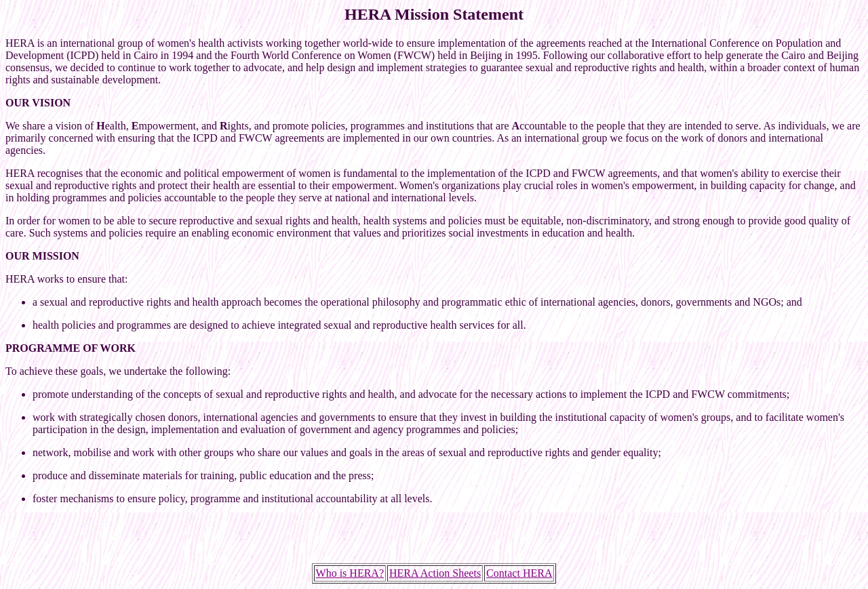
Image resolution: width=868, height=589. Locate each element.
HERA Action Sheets (435, 573)
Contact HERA (519, 573)
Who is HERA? (350, 573)
